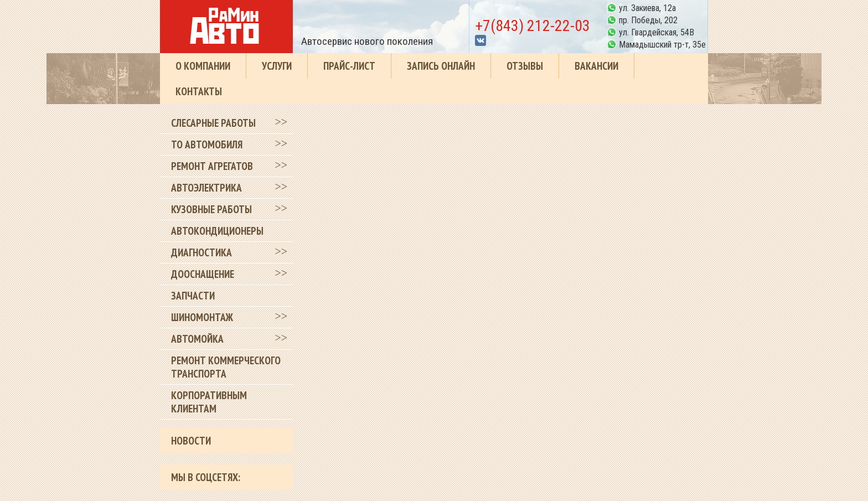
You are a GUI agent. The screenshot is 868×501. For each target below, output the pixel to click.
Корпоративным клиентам (209, 402)
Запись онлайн (441, 66)
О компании (203, 66)
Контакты (199, 91)
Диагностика (201, 252)
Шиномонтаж (202, 317)
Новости (191, 441)
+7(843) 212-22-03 (533, 26)
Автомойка (197, 339)
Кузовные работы (211, 209)
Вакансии (596, 66)
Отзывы (525, 66)
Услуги (277, 66)
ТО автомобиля (207, 144)
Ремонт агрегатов (212, 166)
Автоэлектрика (206, 188)
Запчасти (193, 296)
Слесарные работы (213, 123)
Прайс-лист (349, 66)
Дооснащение (203, 274)
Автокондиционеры (217, 231)
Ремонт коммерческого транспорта (226, 367)
